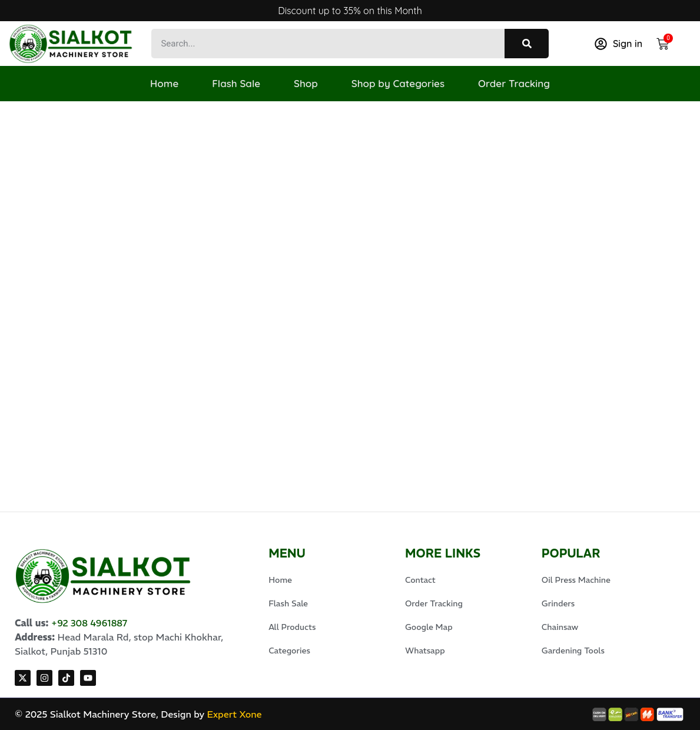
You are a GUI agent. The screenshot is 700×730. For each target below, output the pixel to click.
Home (161, 83)
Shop (306, 83)
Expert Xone (234, 714)
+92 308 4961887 (89, 623)
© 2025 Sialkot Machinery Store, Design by (111, 714)
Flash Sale (234, 83)
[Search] (527, 44)
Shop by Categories (400, 83)
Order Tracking (517, 83)
